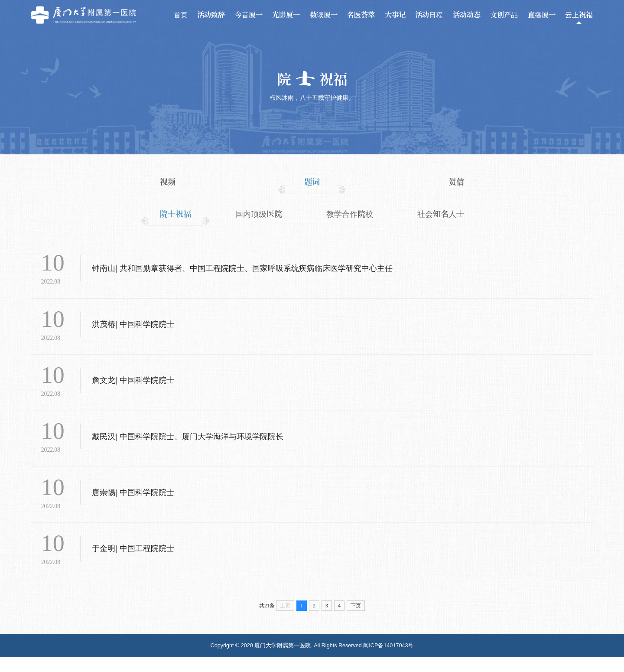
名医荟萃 (361, 15)
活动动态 (467, 15)
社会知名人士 (441, 214)
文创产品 (504, 15)
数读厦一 (324, 15)
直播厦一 (542, 15)
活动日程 (429, 15)
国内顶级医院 (259, 214)
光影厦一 (286, 15)
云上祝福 (579, 15)
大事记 (395, 15)
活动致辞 (211, 15)
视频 (168, 182)
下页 (356, 620)
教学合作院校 (350, 214)
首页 (181, 15)
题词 (312, 182)
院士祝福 (175, 214)
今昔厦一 (249, 15)
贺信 (456, 182)
